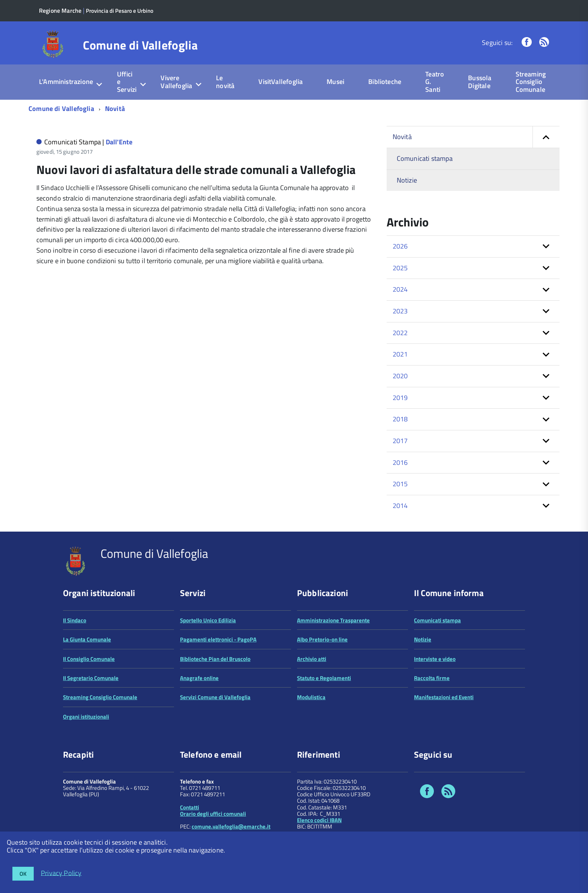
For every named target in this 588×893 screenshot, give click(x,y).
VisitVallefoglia (280, 82)
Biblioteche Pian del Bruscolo (215, 659)
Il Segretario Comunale (91, 678)
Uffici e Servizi (127, 82)
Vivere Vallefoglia (176, 82)
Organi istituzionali (86, 717)
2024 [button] (400, 289)
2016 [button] (400, 462)
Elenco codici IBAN (319, 820)
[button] (546, 137)
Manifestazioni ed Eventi (444, 697)
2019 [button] (400, 398)
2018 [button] (400, 419)
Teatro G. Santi (435, 82)
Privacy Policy (61, 873)
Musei (335, 82)
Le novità (225, 82)
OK (23, 874)
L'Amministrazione (66, 82)
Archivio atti (312, 659)
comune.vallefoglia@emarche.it (231, 826)
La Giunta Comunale (87, 639)
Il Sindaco (75, 620)
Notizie (407, 180)
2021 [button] (400, 354)
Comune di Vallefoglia (140, 45)
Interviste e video (435, 659)
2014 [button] (400, 506)
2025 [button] (400, 268)
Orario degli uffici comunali (213, 814)
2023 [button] (400, 311)
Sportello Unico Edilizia (208, 620)
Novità (115, 109)
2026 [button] (400, 246)
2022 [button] (400, 333)
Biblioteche (385, 82)
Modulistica (311, 697)
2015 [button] (400, 484)
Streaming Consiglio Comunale (531, 82)
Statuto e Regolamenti (324, 678)
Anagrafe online (199, 678)
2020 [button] (400, 376)
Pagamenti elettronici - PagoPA (218, 639)
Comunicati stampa (425, 158)
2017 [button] (400, 441)
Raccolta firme (432, 678)
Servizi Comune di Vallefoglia (215, 697)
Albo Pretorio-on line (322, 639)
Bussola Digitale (480, 82)
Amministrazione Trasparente (333, 620)
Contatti (190, 807)
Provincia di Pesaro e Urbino (120, 11)
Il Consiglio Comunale (89, 659)
